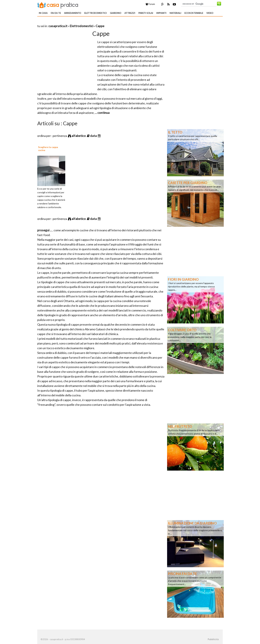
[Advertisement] (77, 22)
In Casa (43, 13)
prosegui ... (45, 230)
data (94, 136)
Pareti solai (146, 13)
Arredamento (73, 13)
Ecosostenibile (194, 13)
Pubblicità (213, 639)
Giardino (116, 13)
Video (210, 13)
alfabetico (79, 136)
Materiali (175, 13)
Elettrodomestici (96, 13)
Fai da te (56, 13)
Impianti (161, 13)
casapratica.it (58, 26)
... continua (102, 113)
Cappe (100, 26)
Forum (150, 4)
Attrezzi (130, 13)
